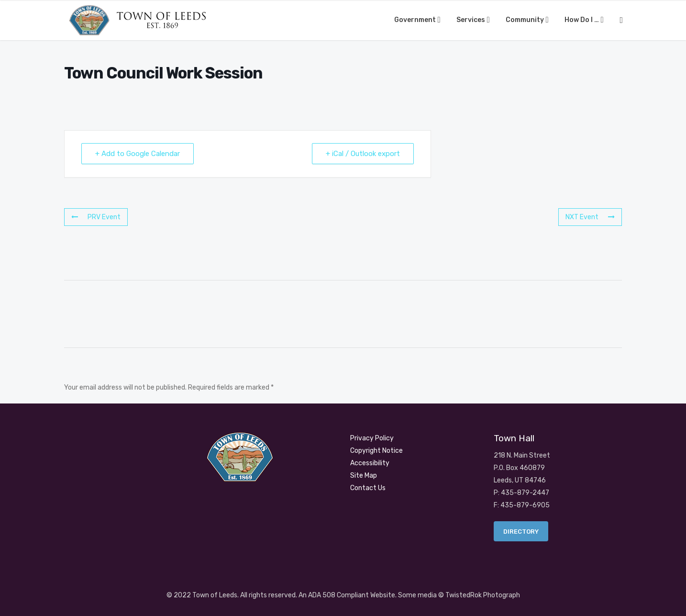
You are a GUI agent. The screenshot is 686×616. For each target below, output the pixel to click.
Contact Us (368, 488)
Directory (521, 532)
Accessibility (370, 463)
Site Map (364, 476)
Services (471, 20)
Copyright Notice (376, 451)
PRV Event (96, 217)
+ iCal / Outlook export (363, 154)
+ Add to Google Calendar (138, 154)
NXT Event (590, 217)
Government (416, 20)
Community (526, 20)
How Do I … (582, 20)
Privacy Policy (372, 438)
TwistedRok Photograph (483, 595)
